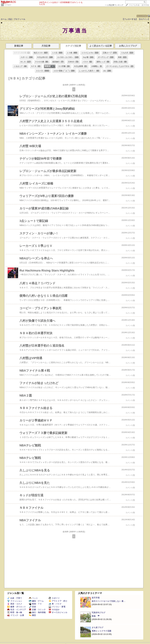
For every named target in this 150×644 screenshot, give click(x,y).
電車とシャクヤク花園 (101, 631)
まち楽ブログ (98, 627)
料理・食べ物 (15, 612)
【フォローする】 (130, 19)
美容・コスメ (15, 604)
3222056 (142, 16)
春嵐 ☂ (96, 616)
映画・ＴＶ (35, 604)
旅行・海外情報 (37, 612)
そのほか (8, 5)
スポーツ (54, 598)
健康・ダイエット (17, 607)
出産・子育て (15, 598)
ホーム (4, 19)
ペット (33, 598)
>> (114, 5)
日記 (10, 19)
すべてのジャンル (58, 612)
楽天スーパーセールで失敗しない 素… (109, 601)
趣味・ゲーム (36, 601)
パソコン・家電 (57, 607)
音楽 (32, 607)
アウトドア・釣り (58, 601)
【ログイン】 (144, 19)
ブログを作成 (134, 5)
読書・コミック (37, 610)
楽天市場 (145, 5)
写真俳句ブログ (99, 613)
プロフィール (19, 19)
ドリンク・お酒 (16, 615)
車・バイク (55, 604)
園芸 (32, 615)
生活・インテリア (17, 610)
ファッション (15, 601)
